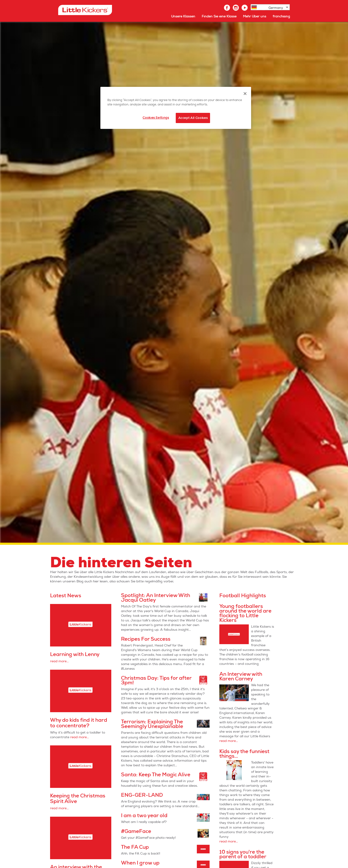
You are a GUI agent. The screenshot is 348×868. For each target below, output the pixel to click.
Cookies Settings (156, 118)
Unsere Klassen (183, 16)
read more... (59, 661)
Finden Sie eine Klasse (219, 16)
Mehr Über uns (255, 16)
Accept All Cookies (193, 118)
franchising (281, 16)
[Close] (245, 94)
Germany (276, 8)
